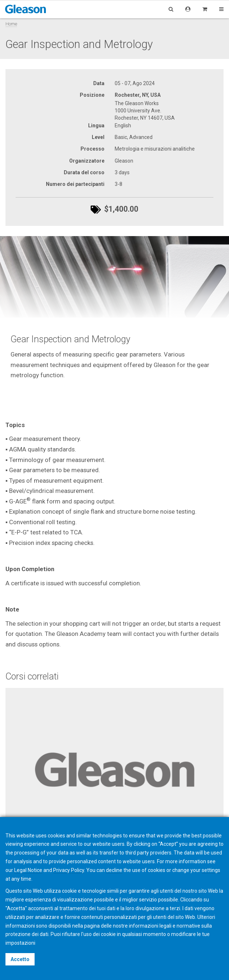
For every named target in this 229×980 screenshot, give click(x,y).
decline (114, 870)
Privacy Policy (69, 870)
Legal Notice (28, 870)
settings (211, 870)
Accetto (20, 959)
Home (11, 24)
